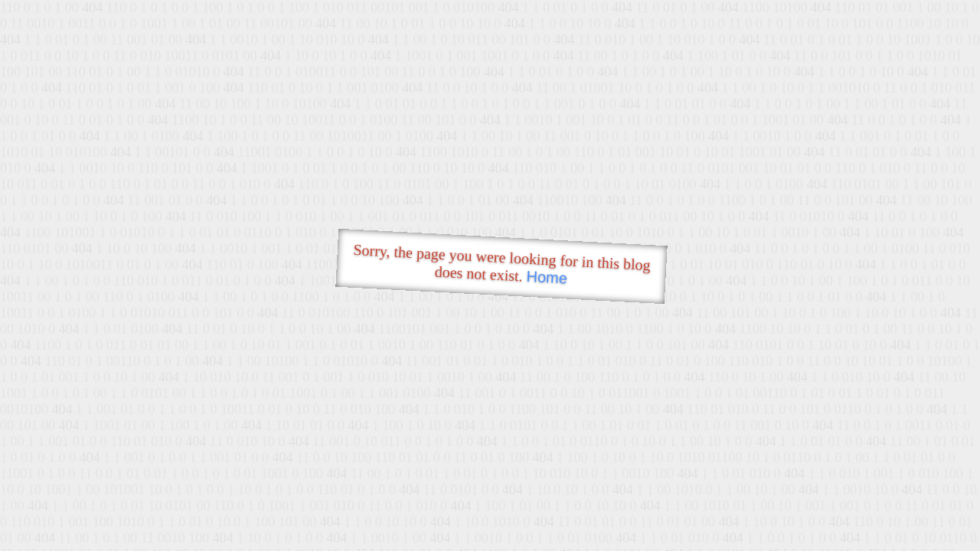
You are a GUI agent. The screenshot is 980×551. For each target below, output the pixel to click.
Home (547, 277)
